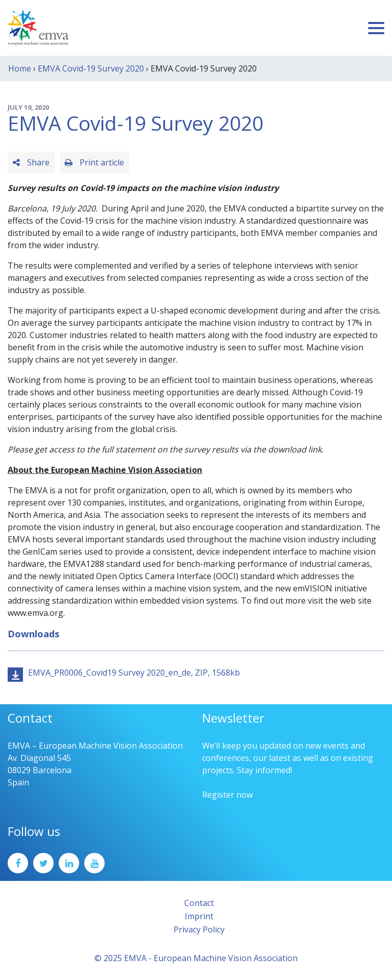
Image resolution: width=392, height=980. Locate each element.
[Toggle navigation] (376, 28)
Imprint (199, 916)
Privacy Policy (199, 929)
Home (20, 68)
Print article (94, 162)
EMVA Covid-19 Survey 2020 (91, 68)
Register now (227, 795)
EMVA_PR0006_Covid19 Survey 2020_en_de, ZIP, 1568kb (134, 673)
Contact (199, 903)
